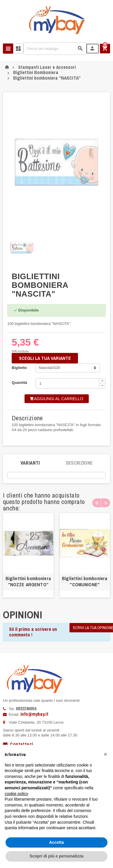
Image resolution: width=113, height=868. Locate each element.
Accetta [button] (56, 842)
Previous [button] (97, 503)
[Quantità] (67, 383)
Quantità (19, 383)
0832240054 (26, 708)
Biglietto (19, 368)
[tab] (30, 463)
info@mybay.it (34, 714)
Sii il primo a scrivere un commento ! (33, 632)
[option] (28, 555)
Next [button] (106, 503)
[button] (105, 754)
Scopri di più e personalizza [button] (56, 856)
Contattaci (18, 744)
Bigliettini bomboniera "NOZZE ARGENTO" (28, 581)
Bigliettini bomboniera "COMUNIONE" (85, 581)
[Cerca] (55, 49)
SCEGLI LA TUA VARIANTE (45, 358)
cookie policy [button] (16, 794)
